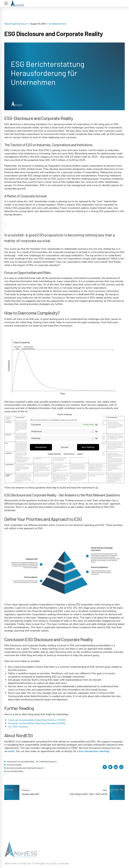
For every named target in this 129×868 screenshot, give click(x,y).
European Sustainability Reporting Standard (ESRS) (37, 723)
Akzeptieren (41, 447)
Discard (64, 447)
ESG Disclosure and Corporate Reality (25, 768)
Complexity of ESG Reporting (21, 762)
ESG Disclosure (14, 765)
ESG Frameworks (15, 771)
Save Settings (88, 447)
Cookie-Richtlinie (54, 454)
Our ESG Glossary (18, 727)
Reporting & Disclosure (16, 24)
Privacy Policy (69, 454)
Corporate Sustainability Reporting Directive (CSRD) (37, 720)
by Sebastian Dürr (58, 24)
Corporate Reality (48, 762)
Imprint (80, 454)
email (11, 751)
